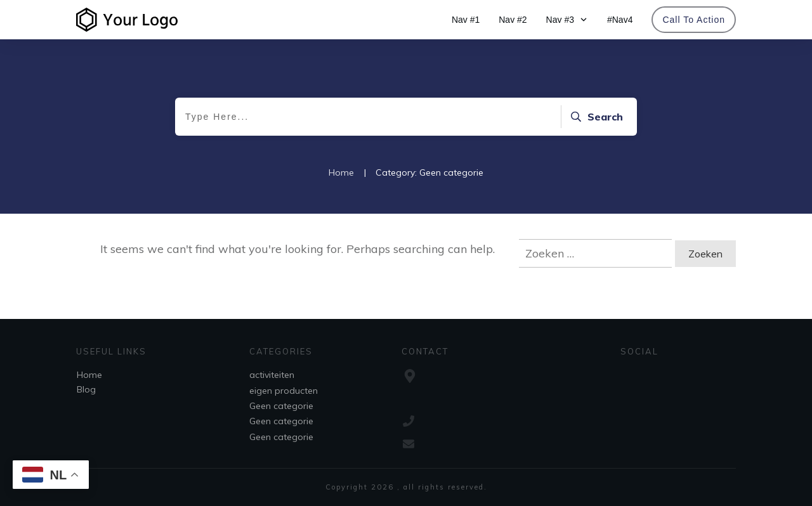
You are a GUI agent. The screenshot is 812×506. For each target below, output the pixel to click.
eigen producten (284, 391)
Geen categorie (281, 406)
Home (89, 375)
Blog (86, 389)
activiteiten (272, 375)
